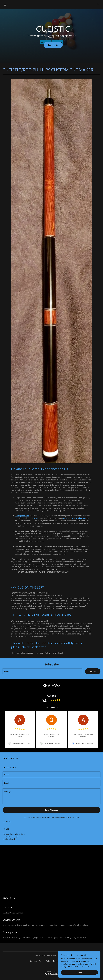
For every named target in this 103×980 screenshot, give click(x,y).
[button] (14, 5)
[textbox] (42, 671)
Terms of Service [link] (70, 817)
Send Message (51, 810)
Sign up (93, 671)
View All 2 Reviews (51, 707)
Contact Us (53, 45)
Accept (79, 972)
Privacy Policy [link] (59, 817)
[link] (98, 5)
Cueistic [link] (34, 961)
